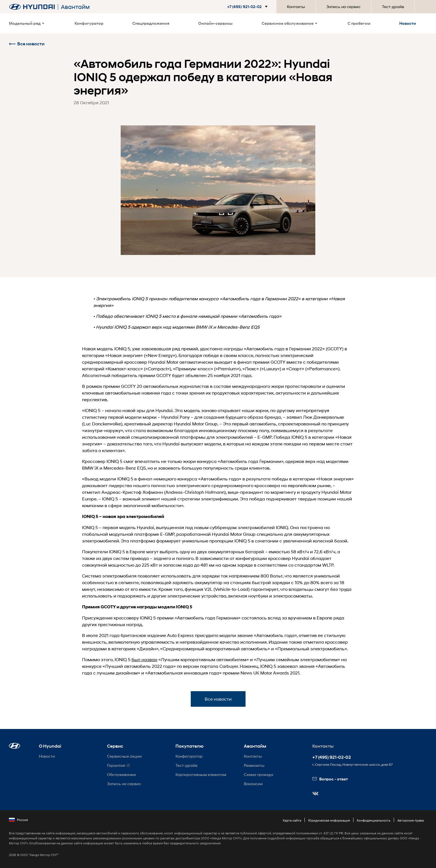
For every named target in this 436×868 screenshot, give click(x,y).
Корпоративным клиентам (201, 774)
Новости (408, 23)
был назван (144, 659)
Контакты (296, 7)
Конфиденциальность (374, 820)
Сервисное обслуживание (289, 23)
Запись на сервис (344, 7)
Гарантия (116, 765)
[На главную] (32, 7)
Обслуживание (122, 774)
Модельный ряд (27, 23)
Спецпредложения (151, 23)
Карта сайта (292, 820)
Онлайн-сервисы (215, 23)
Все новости (27, 44)
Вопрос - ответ (330, 779)
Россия (18, 820)
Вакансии (253, 784)
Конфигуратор (89, 23)
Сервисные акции (124, 756)
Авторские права (411, 820)
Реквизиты (254, 765)
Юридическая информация (329, 820)
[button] (245, 7)
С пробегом (359, 23)
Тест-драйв (393, 7)
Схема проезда (259, 774)
